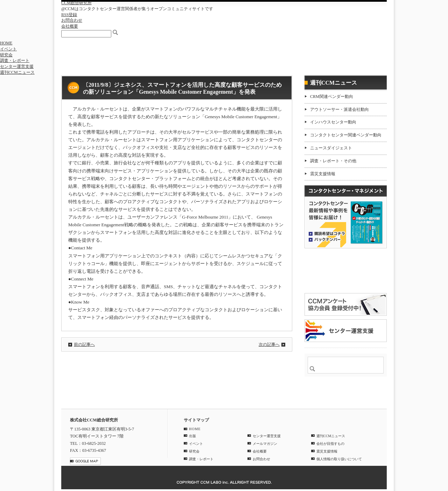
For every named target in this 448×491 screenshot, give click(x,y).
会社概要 (70, 26)
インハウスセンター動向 (333, 122)
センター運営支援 (17, 66)
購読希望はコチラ (327, 233)
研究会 (6, 55)
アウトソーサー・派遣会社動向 (339, 109)
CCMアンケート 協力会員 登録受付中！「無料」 (346, 304)
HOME (6, 43)
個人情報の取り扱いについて (339, 459)
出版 (192, 436)
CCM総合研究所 (76, 3)
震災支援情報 (323, 174)
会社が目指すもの (330, 444)
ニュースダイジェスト (331, 148)
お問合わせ (72, 20)
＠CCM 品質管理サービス (346, 331)
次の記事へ (269, 344)
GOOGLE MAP (85, 461)
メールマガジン (265, 444)
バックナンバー (327, 239)
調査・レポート (15, 61)
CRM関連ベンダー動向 (332, 97)
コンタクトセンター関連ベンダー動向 (346, 135)
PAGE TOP (378, 398)
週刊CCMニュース (17, 72)
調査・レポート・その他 (333, 161)
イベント (8, 49)
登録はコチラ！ (346, 271)
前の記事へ (84, 344)
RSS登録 (69, 15)
